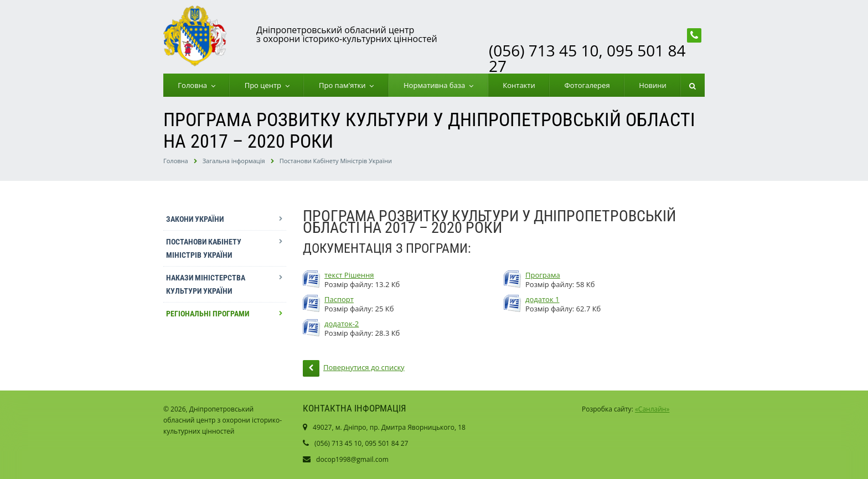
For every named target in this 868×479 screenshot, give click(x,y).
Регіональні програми (208, 314)
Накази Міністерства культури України (206, 284)
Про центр (265, 85)
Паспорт (339, 300)
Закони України (195, 219)
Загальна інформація (234, 161)
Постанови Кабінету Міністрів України (336, 161)
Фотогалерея (587, 85)
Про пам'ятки (344, 85)
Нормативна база (436, 85)
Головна (194, 85)
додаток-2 (342, 324)
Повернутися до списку (354, 368)
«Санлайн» (652, 409)
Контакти (519, 85)
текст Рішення (349, 275)
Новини (653, 85)
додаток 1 (542, 300)
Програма (543, 275)
